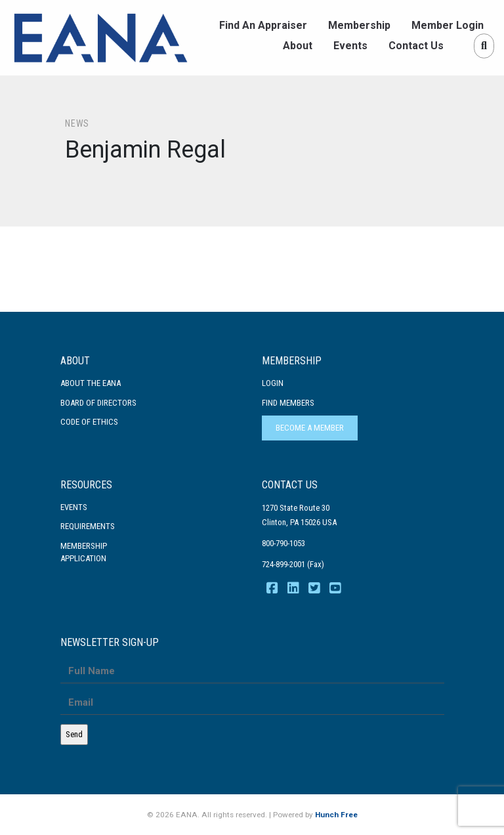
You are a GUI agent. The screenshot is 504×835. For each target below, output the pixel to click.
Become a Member (310, 428)
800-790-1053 (283, 543)
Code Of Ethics (89, 422)
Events (350, 46)
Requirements (88, 526)
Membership (359, 25)
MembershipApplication (84, 552)
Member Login (448, 25)
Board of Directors (98, 403)
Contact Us (416, 46)
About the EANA (91, 383)
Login (273, 383)
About (298, 46)
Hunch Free (336, 815)
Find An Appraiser (263, 25)
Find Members (288, 403)
